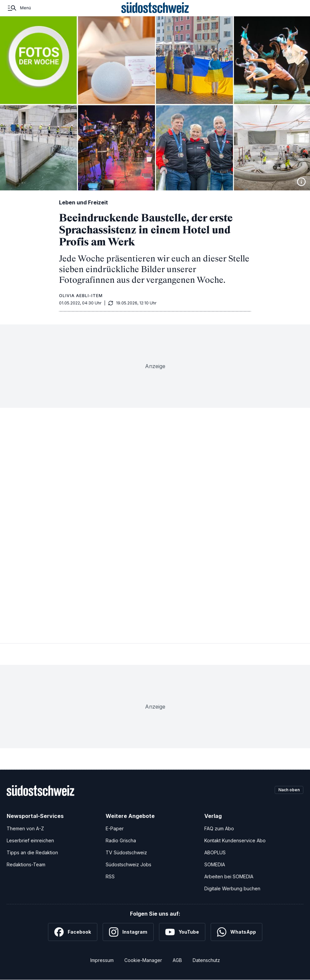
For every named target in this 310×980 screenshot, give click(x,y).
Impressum (102, 960)
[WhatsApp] (236, 932)
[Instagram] (128, 932)
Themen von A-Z (25, 828)
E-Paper (115, 828)
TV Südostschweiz (126, 852)
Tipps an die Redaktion (32, 852)
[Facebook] (73, 932)
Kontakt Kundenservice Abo (235, 840)
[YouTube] (182, 932)
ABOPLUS (215, 852)
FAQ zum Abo (219, 828)
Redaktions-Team (26, 864)
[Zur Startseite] (155, 8)
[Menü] (19, 8)
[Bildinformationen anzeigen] (301, 182)
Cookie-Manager (143, 960)
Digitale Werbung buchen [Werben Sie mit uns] (232, 888)
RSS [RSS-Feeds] (110, 876)
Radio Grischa (121, 840)
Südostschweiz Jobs (128, 864)
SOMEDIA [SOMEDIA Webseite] (215, 864)
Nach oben (286, 790)
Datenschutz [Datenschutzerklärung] (206, 960)
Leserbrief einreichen (30, 840)
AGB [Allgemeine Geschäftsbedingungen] (177, 960)
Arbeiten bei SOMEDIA (229, 876)
